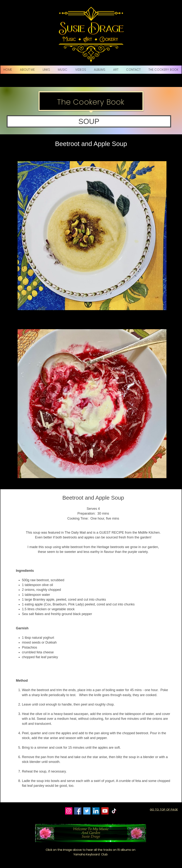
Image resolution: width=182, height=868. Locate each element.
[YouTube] (105, 811)
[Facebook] (78, 811)
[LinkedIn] (96, 811)
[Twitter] (87, 811)
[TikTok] (114, 811)
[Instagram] (69, 811)
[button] (89, 121)
